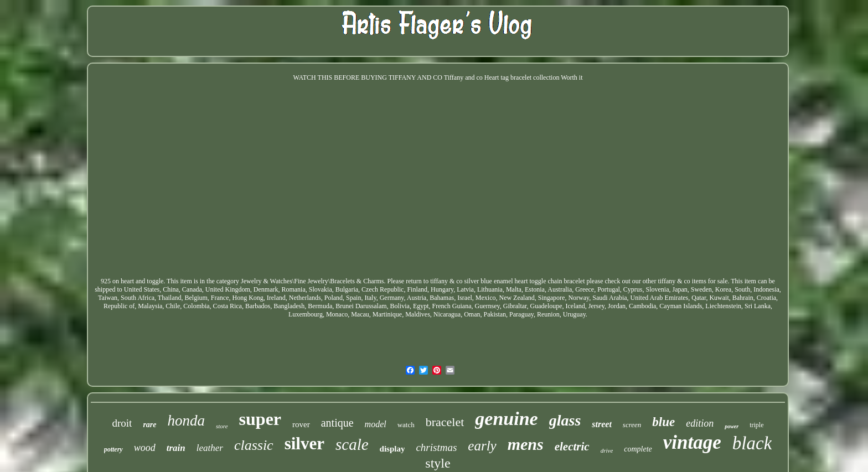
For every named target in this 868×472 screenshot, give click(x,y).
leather (210, 448)
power (732, 426)
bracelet (445, 422)
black (752, 443)
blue (663, 422)
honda (187, 421)
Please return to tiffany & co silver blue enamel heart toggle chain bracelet (486, 281)
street (602, 424)
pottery (113, 449)
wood (145, 448)
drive (607, 450)
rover (301, 424)
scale (352, 444)
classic (254, 445)
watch (406, 425)
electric (572, 447)
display (392, 449)
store (222, 426)
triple (756, 425)
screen (632, 425)
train (176, 448)
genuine (506, 419)
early (482, 446)
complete (638, 449)
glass (565, 420)
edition (700, 423)
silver (304, 444)
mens (526, 444)
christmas (436, 447)
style (438, 463)
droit (122, 423)
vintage (692, 442)
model (376, 424)
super (260, 419)
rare (149, 425)
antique (337, 423)
